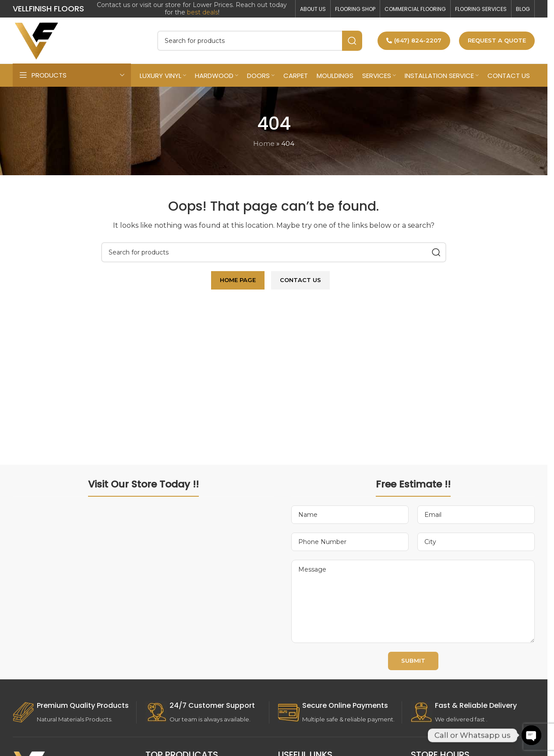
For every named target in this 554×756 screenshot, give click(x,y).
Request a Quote (497, 40)
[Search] (260, 41)
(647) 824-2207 (414, 40)
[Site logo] (37, 40)
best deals (203, 12)
